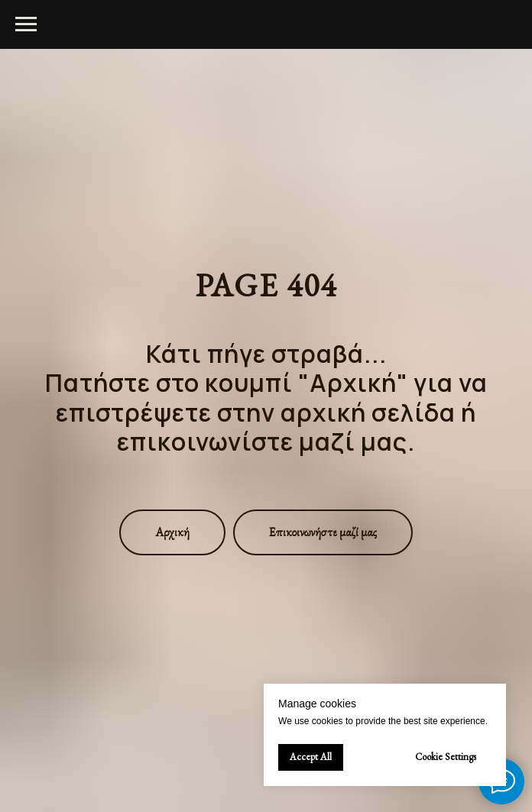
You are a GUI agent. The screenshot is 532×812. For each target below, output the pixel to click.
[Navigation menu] (26, 24)
